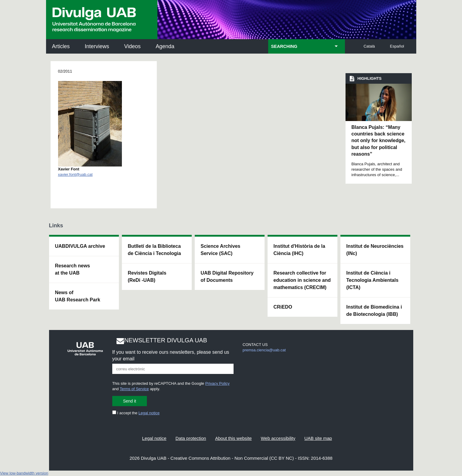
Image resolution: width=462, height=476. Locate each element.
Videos (133, 46)
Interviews (97, 46)
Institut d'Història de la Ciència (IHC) (299, 250)
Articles (61, 46)
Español (397, 46)
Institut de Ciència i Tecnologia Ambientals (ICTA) (372, 280)
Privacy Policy (217, 383)
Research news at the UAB (73, 269)
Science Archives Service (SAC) (221, 250)
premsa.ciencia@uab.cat (264, 350)
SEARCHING (284, 46)
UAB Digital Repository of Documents (227, 277)
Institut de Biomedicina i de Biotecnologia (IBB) (374, 311)
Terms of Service (134, 389)
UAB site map (318, 438)
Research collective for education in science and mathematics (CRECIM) (302, 280)
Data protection (191, 438)
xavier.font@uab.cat (75, 174)
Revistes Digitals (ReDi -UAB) (147, 277)
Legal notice (149, 413)
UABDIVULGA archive (80, 246)
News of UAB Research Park (78, 296)
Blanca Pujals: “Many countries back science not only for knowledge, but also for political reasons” (379, 141)
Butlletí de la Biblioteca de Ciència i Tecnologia (155, 250)
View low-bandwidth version (24, 473)
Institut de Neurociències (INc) (375, 250)
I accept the (136, 413)
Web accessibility (278, 438)
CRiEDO (283, 307)
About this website (234, 438)
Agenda (165, 46)
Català (369, 46)
